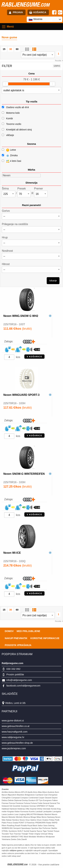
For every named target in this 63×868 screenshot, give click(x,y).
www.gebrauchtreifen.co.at (16, 726)
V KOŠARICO (34, 357)
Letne (9, 150)
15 (4, 49)
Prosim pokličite (15, 674)
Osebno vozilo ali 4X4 (17, 107)
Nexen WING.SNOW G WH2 (21, 316)
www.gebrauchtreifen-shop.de (17, 743)
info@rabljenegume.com (19, 680)
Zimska (10, 156)
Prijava (18, 12)
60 (17, 49)
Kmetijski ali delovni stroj (19, 130)
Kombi (9, 118)
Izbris (57, 66)
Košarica (40, 12)
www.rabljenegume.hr (13, 737)
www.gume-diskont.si (13, 721)
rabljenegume (25, 4)
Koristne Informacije (45, 638)
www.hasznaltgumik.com (15, 732)
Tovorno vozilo (14, 124)
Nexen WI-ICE (12, 553)
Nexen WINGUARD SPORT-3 (21, 395)
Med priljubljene (28, 631)
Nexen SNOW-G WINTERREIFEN (24, 474)
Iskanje (53, 281)
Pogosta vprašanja (18, 645)
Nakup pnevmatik (16, 638)
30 (11, 49)
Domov (9, 631)
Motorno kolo (13, 113)
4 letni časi (12, 161)
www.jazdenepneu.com (14, 748)
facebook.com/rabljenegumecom (23, 686)
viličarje (10, 135)
